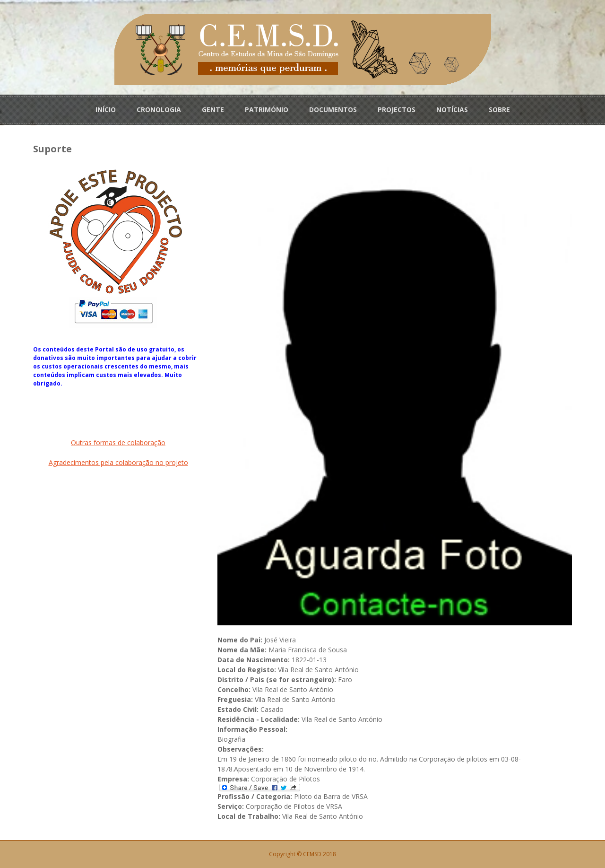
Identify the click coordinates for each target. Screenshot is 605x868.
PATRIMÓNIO (267, 110)
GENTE (213, 110)
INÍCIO (106, 110)
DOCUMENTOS (333, 110)
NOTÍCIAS (452, 110)
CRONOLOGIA (159, 110)
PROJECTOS (397, 110)
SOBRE (499, 110)
